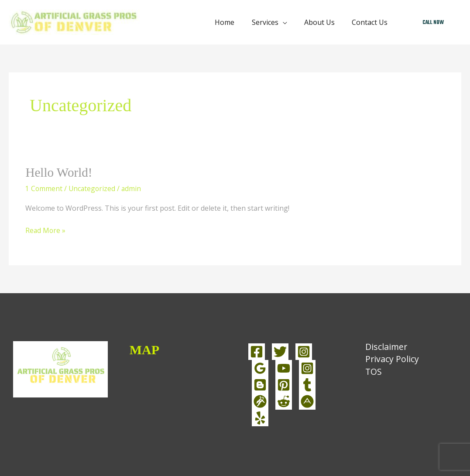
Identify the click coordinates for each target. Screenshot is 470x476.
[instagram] (307, 368)
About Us (324, 22)
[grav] (260, 401)
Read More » (46, 230)
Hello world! (60, 172)
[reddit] (284, 401)
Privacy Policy (389, 360)
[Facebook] (257, 351)
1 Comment (44, 188)
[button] (433, 22)
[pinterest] (284, 384)
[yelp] (260, 418)
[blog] (260, 384)
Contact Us (371, 22)
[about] (307, 401)
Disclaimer (384, 347)
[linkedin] (260, 368)
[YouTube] (284, 368)
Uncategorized (93, 188)
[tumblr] (307, 384)
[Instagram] (304, 351)
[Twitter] (280, 351)
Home (236, 22)
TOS (371, 372)
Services (273, 22)
